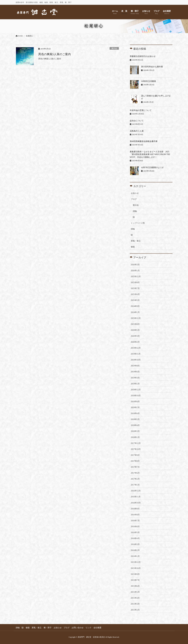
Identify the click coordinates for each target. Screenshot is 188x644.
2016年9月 (135, 509)
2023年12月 (136, 318)
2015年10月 (136, 568)
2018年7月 (135, 407)
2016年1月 (135, 556)
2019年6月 (135, 372)
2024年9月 (135, 306)
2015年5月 (135, 592)
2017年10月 (136, 449)
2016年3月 (135, 544)
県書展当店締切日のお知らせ (143, 56)
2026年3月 (135, 265)
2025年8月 (135, 282)
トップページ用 (138, 223)
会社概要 (98, 628)
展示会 (114, 49)
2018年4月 (135, 425)
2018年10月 (136, 396)
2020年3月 (135, 336)
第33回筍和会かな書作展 (152, 67)
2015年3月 (135, 604)
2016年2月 (135, 550)
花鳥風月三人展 (137, 131)
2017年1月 (135, 485)
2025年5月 (135, 300)
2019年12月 (136, 348)
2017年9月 (135, 455)
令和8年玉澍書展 (149, 81)
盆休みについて (137, 121)
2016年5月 (135, 532)
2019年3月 (135, 378)
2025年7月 (135, 288)
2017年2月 (135, 479)
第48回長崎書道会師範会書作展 (144, 141)
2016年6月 (135, 527)
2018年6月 (135, 413)
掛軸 (135, 211)
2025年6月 (135, 294)
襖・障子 (48, 628)
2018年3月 (135, 431)
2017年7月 (135, 467)
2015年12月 (136, 562)
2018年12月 (136, 390)
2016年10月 (136, 503)
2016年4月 (135, 538)
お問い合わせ (78, 628)
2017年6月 (135, 473)
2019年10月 (136, 360)
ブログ (134, 199)
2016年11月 (136, 497)
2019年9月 (135, 366)
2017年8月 (135, 461)
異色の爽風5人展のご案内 (55, 54)
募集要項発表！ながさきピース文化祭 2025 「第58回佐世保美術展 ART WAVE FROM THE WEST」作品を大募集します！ (151, 154)
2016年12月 (136, 491)
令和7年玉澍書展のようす (152, 168)
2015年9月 (135, 574)
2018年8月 (135, 402)
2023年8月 (135, 324)
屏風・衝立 (136, 241)
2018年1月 (135, 437)
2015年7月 (135, 580)
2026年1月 (135, 271)
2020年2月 (135, 342)
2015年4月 (135, 598)
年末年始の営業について (141, 110)
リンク (89, 628)
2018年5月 (135, 419)
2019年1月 (135, 384)
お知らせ (135, 193)
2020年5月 (135, 330)
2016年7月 (135, 521)
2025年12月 (136, 277)
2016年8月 (135, 515)
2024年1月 (135, 312)
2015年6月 (135, 586)
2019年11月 (136, 354)
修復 (133, 247)
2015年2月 (135, 610)
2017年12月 (136, 443)
